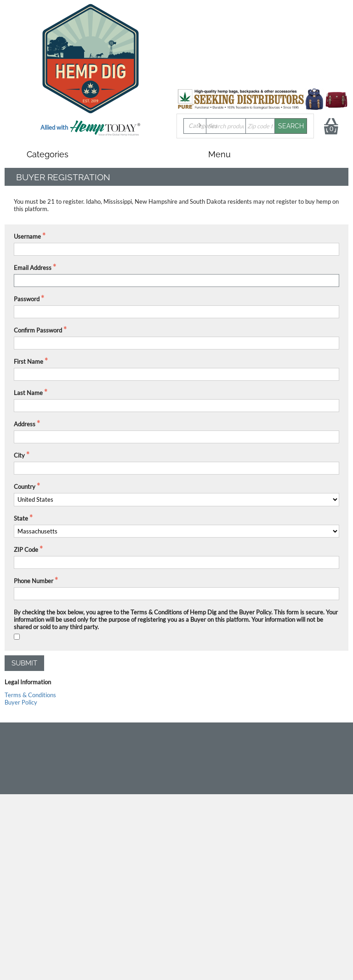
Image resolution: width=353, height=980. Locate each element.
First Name (28, 361)
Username (27, 236)
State (21, 518)
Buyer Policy (21, 702)
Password (27, 299)
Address (25, 424)
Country (25, 487)
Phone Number (34, 581)
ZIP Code (26, 550)
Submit (24, 663)
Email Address (33, 268)
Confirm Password (38, 330)
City (19, 455)
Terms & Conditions (30, 695)
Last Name (28, 393)
